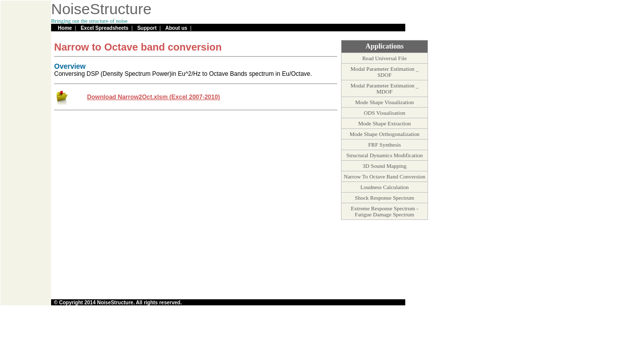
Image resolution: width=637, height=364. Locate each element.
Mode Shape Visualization (385, 102)
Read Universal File (385, 58)
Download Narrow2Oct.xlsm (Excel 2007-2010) (154, 97)
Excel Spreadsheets (104, 28)
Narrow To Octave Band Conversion (385, 176)
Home (65, 28)
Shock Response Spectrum (384, 198)
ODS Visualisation (385, 113)
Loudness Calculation (385, 187)
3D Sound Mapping (385, 166)
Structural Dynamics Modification (385, 155)
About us (176, 28)
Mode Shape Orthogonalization (385, 134)
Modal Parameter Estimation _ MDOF (385, 88)
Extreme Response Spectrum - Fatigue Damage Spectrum (385, 211)
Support (147, 28)
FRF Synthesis (385, 145)
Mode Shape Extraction (385, 123)
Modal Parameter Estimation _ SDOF (385, 72)
